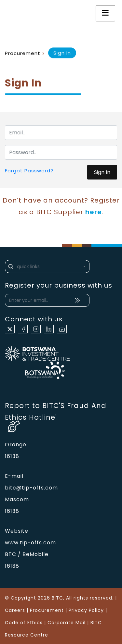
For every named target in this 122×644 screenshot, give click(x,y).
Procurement (23, 53)
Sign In (102, 172)
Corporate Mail (67, 623)
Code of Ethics (24, 623)
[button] (47, 266)
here (94, 212)
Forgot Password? (29, 171)
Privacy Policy (86, 610)
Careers (15, 610)
